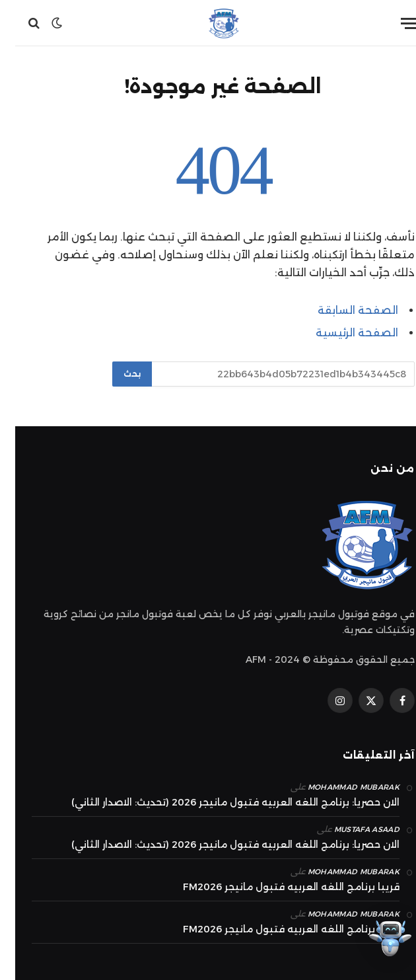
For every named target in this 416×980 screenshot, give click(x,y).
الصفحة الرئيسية (342, 333)
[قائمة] (394, 23)
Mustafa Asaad (352, 829)
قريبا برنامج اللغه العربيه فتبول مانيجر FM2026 (276, 887)
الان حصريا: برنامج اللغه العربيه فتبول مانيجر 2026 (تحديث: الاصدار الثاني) (220, 802)
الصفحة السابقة (343, 310)
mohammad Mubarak (338, 787)
